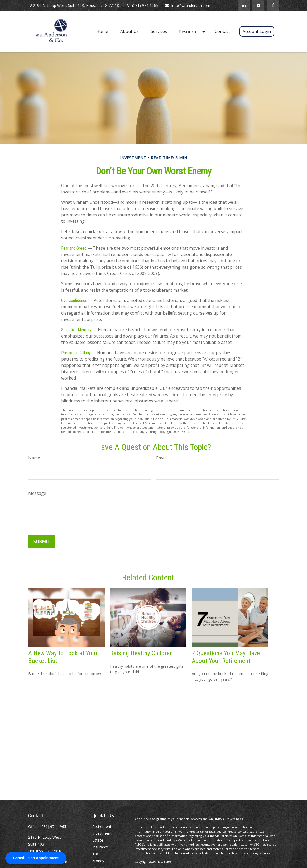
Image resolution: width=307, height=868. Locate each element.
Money (98, 861)
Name (34, 458)
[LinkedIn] (244, 5)
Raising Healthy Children (141, 653)
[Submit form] (42, 542)
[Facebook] (273, 5)
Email (161, 458)
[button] (102, 31)
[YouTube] (258, 5)
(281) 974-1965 (142, 5)
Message (37, 493)
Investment (102, 833)
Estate (98, 840)
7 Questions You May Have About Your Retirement (226, 657)
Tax (95, 854)
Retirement (102, 826)
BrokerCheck (234, 819)
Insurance (101, 847)
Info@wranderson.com (187, 5)
